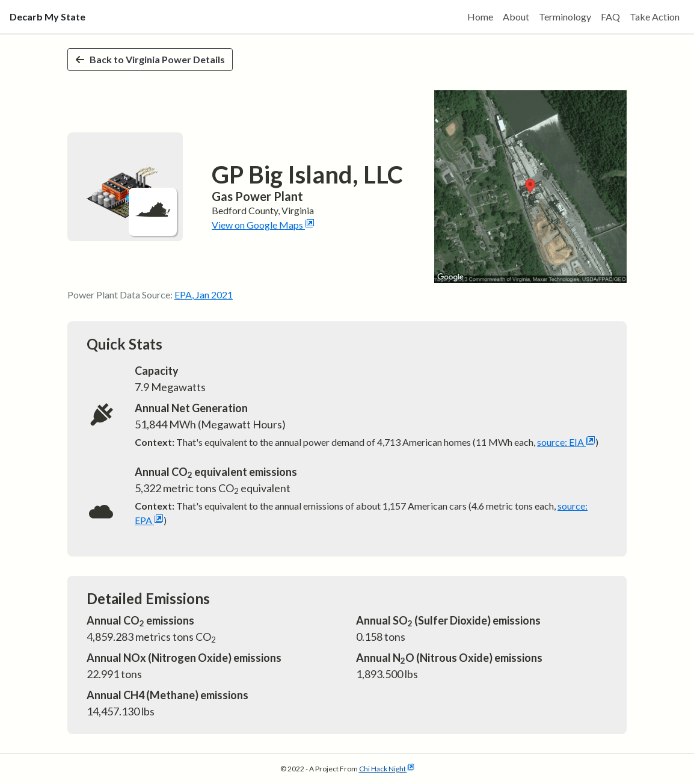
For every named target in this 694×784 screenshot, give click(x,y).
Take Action (655, 17)
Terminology (565, 17)
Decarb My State (48, 17)
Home (480, 17)
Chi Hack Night (387, 769)
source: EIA (566, 442)
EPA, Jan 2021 (204, 295)
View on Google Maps (263, 225)
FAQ (610, 17)
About (516, 17)
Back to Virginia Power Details (150, 59)
